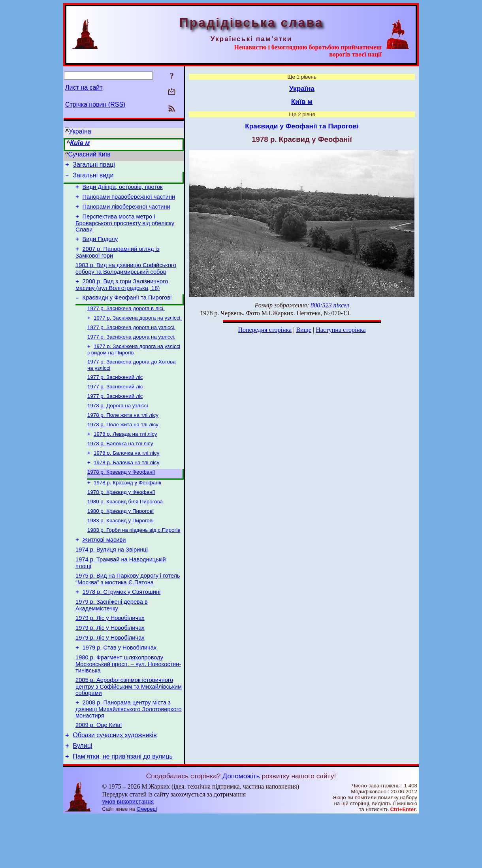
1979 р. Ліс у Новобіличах (110, 657)
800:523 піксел (330, 305)
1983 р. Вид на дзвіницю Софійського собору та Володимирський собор (126, 279)
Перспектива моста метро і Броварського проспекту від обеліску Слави (125, 230)
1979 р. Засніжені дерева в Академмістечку (112, 643)
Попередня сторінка (265, 330)
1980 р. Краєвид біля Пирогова (125, 530)
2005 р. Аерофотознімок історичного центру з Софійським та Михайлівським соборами (129, 732)
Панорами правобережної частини (129, 201)
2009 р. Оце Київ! (99, 773)
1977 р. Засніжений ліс (115, 396)
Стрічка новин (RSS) (95, 104)
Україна (80, 131)
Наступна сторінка (341, 330)
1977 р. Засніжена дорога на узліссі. (138, 332)
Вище (304, 330)
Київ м (80, 143)
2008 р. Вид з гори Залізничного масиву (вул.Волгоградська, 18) (122, 297)
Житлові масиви (104, 572)
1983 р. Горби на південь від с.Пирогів (134, 561)
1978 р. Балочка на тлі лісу (120, 468)
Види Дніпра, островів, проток (123, 190)
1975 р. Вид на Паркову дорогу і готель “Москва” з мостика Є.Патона (128, 615)
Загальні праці (94, 166)
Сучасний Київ (89, 154)
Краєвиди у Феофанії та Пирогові (127, 311)
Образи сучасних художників (115, 784)
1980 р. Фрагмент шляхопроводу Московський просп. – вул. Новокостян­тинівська (128, 708)
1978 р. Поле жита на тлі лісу (123, 437)
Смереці (147, 860)
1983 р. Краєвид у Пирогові (120, 551)
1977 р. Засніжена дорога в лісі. (126, 322)
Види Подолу (100, 247)
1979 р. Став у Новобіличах (120, 691)
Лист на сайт (84, 88)
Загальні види (93, 178)
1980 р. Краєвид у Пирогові (120, 541)
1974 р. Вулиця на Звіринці (112, 583)
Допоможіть (241, 827)
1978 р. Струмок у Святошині (122, 629)
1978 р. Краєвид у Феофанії (121, 498)
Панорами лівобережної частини (126, 213)
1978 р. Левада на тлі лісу (125, 457)
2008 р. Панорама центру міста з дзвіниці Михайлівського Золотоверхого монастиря (129, 756)
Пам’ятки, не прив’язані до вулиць (123, 808)
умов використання (128, 853)
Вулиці (82, 796)
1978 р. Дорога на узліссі (118, 426)
